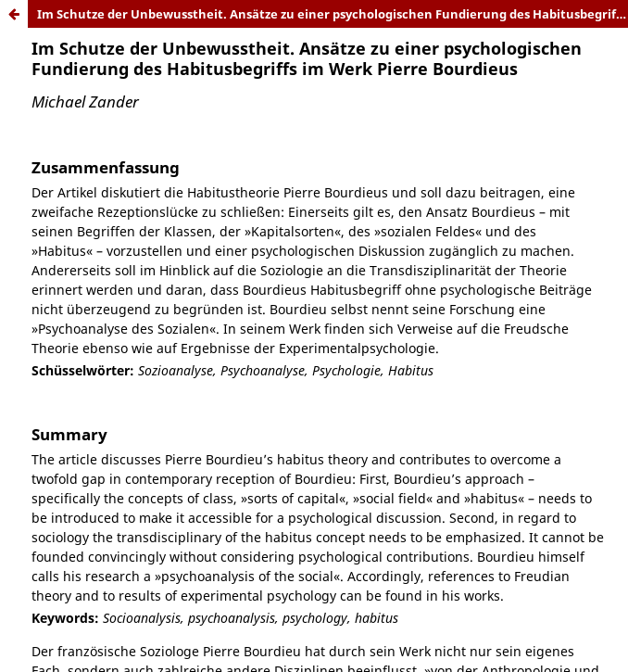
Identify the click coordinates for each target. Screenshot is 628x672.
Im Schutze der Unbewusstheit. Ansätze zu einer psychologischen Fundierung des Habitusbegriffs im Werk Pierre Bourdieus (333, 14)
